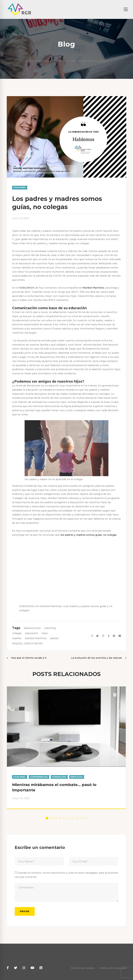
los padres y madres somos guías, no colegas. (89, 535)
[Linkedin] (114, 636)
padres (54, 638)
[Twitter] (97, 636)
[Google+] (103, 636)
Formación (59, 777)
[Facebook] (92, 636)
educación (32, 633)
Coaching (43, 61)
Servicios (76, 777)
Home (29, 61)
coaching (50, 628)
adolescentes (32, 628)
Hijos (45, 633)
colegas (17, 633)
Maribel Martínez (93, 288)
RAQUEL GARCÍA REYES (27, 643)
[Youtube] (32, 968)
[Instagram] (24, 968)
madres (17, 638)
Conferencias (39, 777)
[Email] (120, 636)
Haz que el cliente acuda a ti (29, 658)
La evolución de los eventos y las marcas (96, 658)
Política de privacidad (113, 968)
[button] (47, 818)
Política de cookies (83, 968)
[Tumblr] (109, 636)
